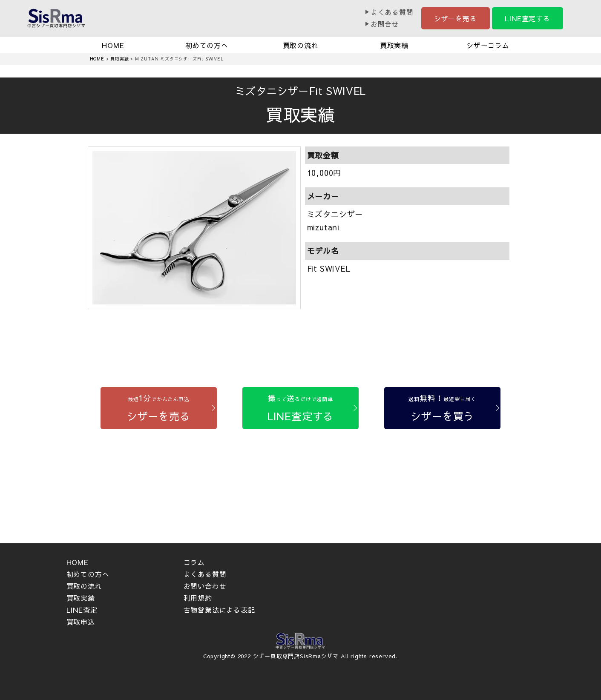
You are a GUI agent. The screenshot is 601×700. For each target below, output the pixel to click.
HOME (113, 45)
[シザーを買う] (442, 408)
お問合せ (385, 24)
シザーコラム (488, 45)
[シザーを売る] (159, 408)
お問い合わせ (205, 586)
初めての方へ (207, 45)
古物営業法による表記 (219, 610)
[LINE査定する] (300, 408)
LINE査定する (527, 18)
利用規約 (198, 598)
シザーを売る (456, 18)
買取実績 (394, 45)
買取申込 (81, 622)
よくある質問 (392, 12)
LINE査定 (82, 610)
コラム (194, 562)
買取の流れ (301, 45)
